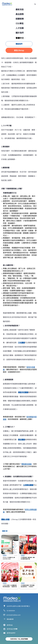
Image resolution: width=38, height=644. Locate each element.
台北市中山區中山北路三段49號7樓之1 (18, 606)
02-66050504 (11, 611)
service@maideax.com (13, 615)
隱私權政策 (10, 619)
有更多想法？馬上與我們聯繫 (19, 639)
